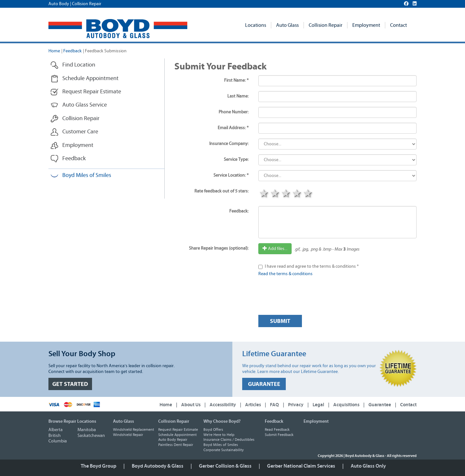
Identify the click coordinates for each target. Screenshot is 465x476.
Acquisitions (346, 405)
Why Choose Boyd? (222, 421)
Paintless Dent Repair (176, 445)
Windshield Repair (128, 435)
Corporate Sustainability (224, 450)
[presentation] (307, 297)
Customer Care (74, 132)
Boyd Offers (213, 429)
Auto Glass (287, 25)
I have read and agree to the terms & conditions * (312, 266)
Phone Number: (234, 112)
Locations (256, 25)
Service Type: (236, 160)
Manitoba (87, 430)
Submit (280, 321)
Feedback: (239, 211)
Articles (253, 405)
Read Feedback (277, 429)
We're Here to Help (219, 435)
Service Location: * (231, 175)
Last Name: (238, 96)
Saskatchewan (91, 436)
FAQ (274, 405)
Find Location (73, 65)
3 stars (286, 194)
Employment (366, 25)
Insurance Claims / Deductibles (229, 440)
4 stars (297, 194)
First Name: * (236, 80)
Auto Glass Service (79, 105)
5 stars (308, 194)
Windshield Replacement (134, 429)
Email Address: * (233, 128)
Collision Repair (325, 25)
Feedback (72, 51)
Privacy (296, 405)
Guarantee (380, 405)
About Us (191, 405)
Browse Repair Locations (72, 421)
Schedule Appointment (84, 79)
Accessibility (223, 405)
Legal (318, 405)
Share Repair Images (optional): (219, 248)
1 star (264, 194)
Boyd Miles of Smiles (81, 176)
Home (54, 51)
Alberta (56, 430)
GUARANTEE (264, 384)
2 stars (275, 194)
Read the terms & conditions (285, 274)
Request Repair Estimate (86, 92)
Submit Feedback (279, 435)
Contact (398, 25)
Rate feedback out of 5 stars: (222, 191)
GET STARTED (70, 384)
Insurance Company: (229, 144)
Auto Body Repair (173, 440)
